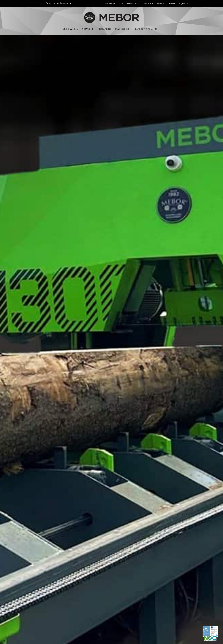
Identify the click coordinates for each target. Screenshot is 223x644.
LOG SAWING (69, 29)
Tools (49, 3)
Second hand (133, 4)
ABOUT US (110, 4)
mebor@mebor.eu (62, 3)
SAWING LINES (122, 29)
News (121, 4)
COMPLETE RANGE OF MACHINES (159, 4)
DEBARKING (105, 29)
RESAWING (87, 29)
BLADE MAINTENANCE (146, 29)
